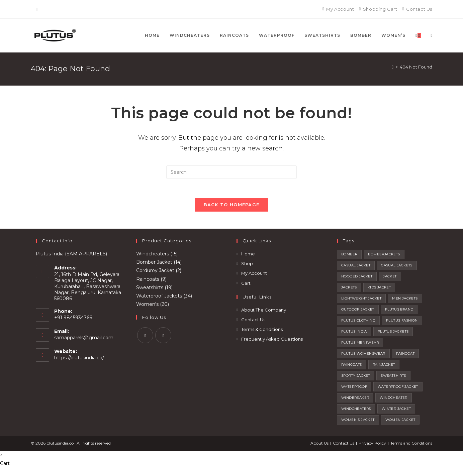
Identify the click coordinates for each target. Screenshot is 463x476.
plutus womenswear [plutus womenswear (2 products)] (363, 355)
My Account (254, 275)
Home (248, 255)
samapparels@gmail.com (84, 339)
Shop (247, 265)
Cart (246, 284)
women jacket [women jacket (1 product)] (400, 421)
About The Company (264, 311)
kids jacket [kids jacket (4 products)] (379, 289)
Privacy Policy (372, 444)
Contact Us (253, 321)
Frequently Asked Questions (272, 341)
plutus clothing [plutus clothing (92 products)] (358, 322)
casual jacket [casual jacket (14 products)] (356, 267)
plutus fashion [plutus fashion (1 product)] (402, 322)
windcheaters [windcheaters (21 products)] (356, 410)
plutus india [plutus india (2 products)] (354, 333)
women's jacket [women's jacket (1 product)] (358, 421)
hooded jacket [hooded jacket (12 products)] (357, 278)
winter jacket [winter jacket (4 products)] (396, 410)
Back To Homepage (232, 206)
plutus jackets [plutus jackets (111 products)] (393, 333)
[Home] (393, 67)
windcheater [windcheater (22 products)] (393, 399)
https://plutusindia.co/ (79, 359)
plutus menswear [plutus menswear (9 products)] (360, 344)
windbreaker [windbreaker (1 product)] (355, 399)
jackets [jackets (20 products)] (349, 289)
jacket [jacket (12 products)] (390, 278)
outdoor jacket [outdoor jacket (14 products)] (358, 311)
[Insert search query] (231, 172)
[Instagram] (37, 9)
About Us (319, 444)
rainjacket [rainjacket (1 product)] (384, 366)
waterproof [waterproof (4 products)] (354, 388)
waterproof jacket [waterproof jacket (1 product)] (398, 388)
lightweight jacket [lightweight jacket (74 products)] (361, 300)
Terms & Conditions (262, 331)
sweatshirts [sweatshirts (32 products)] (393, 377)
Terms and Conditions (411, 444)
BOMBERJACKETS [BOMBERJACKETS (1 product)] (384, 256)
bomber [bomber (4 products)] (349, 256)
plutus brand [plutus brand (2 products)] (399, 311)
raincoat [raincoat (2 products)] (405, 355)
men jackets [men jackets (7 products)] (405, 300)
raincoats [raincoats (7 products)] (352, 366)
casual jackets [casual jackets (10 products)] (397, 267)
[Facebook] (33, 9)
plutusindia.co (60, 444)
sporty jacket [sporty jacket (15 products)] (356, 377)
